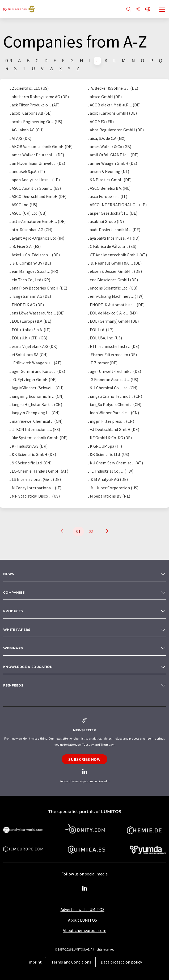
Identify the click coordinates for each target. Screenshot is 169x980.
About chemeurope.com (84, 930)
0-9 (9, 61)
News (9, 574)
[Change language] (148, 9)
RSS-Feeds (13, 685)
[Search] (129, 9)
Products (13, 611)
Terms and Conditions (71, 962)
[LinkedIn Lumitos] (84, 888)
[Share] (138, 9)
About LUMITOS (83, 920)
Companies (14, 592)
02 (91, 531)
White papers (17, 630)
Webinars (13, 648)
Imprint (35, 962)
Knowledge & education (28, 667)
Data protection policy (121, 962)
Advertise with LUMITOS (83, 909)
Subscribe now (84, 759)
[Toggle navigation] (162, 10)
